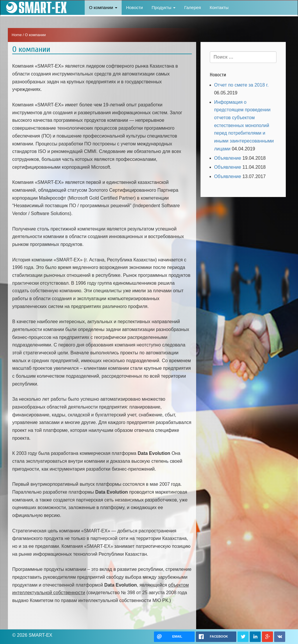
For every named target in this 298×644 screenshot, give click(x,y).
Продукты (164, 7)
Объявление (228, 158)
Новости (134, 7)
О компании (103, 7)
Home (17, 35)
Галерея (193, 7)
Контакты (219, 7)
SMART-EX (35, 8)
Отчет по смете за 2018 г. (241, 85)
